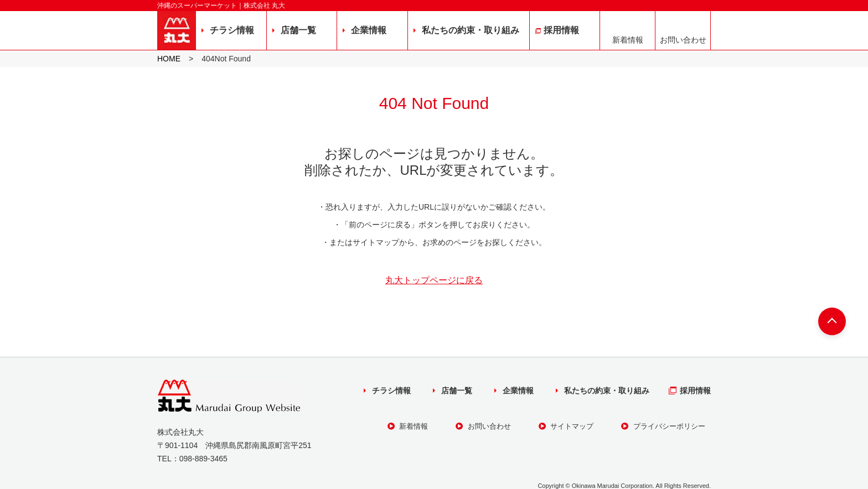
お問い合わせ (683, 40)
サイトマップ (566, 426)
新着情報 (628, 40)
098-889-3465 (203, 459)
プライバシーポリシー (663, 426)
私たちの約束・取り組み (471, 30)
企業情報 (369, 30)
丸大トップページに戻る (434, 280)
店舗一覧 (298, 30)
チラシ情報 (232, 30)
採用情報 (561, 30)
